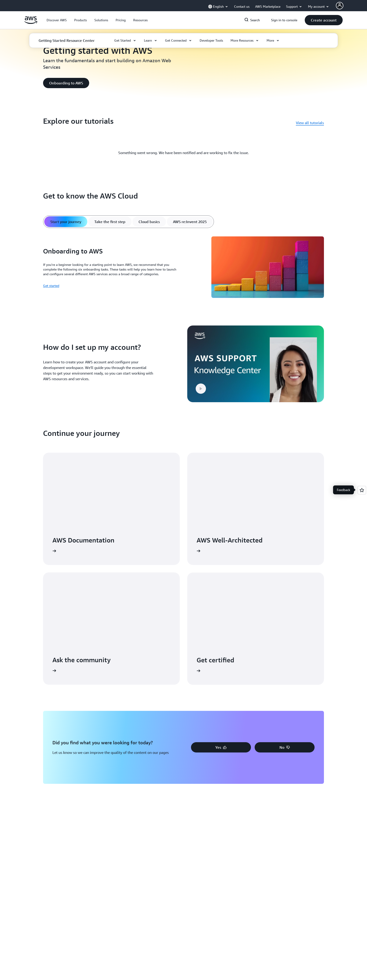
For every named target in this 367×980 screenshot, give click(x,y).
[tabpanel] (183, 268)
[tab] (66, 222)
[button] (57, 20)
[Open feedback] (362, 490)
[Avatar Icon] (340, 6)
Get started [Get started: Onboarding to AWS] (51, 286)
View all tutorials (310, 123)
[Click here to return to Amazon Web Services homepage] (31, 23)
